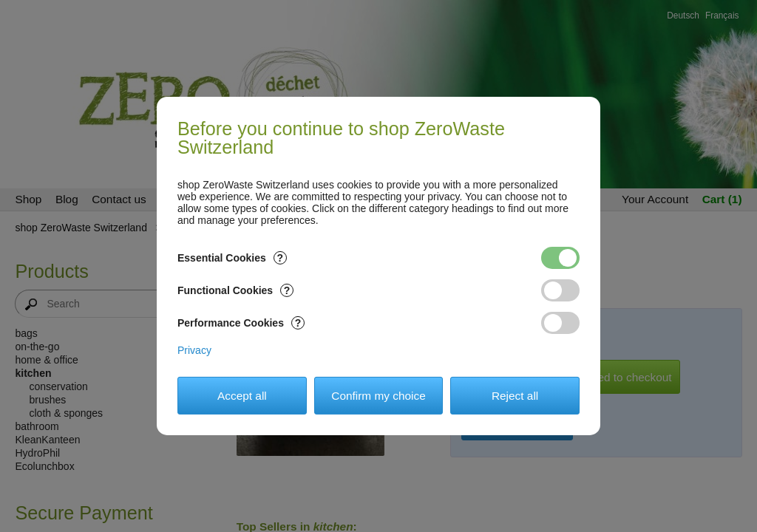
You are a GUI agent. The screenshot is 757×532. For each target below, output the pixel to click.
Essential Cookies (232, 258)
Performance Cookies (241, 323)
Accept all (242, 396)
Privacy (194, 350)
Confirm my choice (378, 396)
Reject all (515, 396)
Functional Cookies (235, 290)
